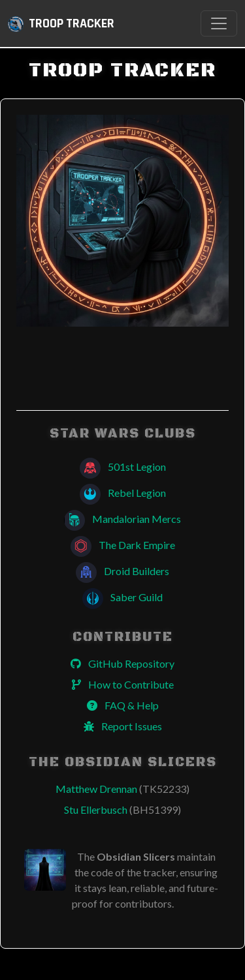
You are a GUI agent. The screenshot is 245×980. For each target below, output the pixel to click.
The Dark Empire (123, 545)
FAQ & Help (123, 705)
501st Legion (123, 467)
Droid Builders (122, 571)
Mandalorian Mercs (122, 519)
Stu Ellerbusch (122, 809)
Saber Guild (122, 597)
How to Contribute (123, 684)
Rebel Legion (123, 493)
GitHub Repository (122, 663)
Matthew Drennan (122, 789)
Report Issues (123, 726)
